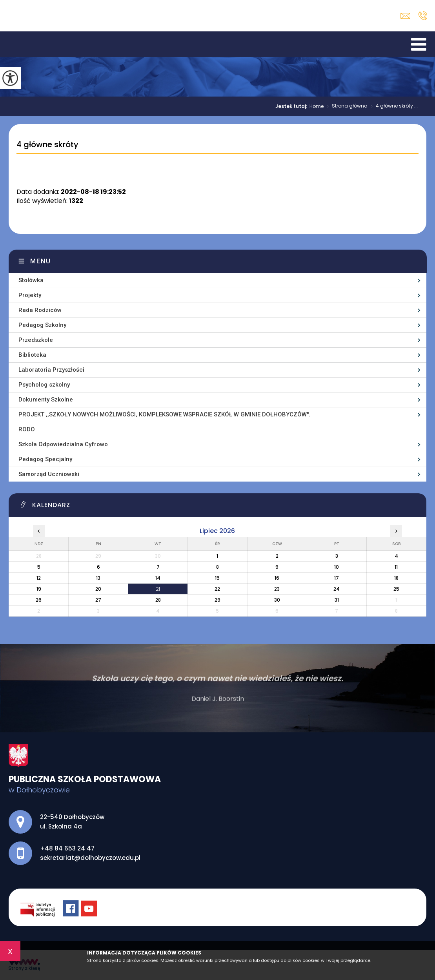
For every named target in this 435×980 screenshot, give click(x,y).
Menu (41, 261)
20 (98, 589)
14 (158, 578)
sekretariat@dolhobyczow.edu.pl (405, 16)
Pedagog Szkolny (42, 325)
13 (98, 578)
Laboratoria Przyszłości (51, 370)
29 (217, 600)
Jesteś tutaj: (292, 106)
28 (158, 600)
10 (337, 567)
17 (337, 578)
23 (277, 589)
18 (396, 578)
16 (277, 578)
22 (217, 589)
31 (337, 600)
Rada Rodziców (40, 310)
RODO (27, 429)
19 (39, 589)
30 (277, 600)
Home (317, 106)
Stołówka (31, 280)
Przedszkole (36, 340)
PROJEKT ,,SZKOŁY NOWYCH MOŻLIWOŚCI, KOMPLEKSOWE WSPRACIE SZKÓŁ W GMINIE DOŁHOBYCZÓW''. (164, 414)
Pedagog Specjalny (45, 459)
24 (337, 589)
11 (396, 567)
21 (158, 589)
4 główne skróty (47, 145)
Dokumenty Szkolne (46, 400)
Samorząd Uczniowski (49, 474)
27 (98, 600)
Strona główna (346, 106)
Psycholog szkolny (44, 385)
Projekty (30, 295)
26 (39, 600)
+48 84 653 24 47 (423, 16)
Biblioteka (32, 355)
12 (39, 578)
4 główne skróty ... (393, 106)
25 (396, 589)
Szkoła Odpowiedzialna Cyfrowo (63, 444)
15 (217, 578)
